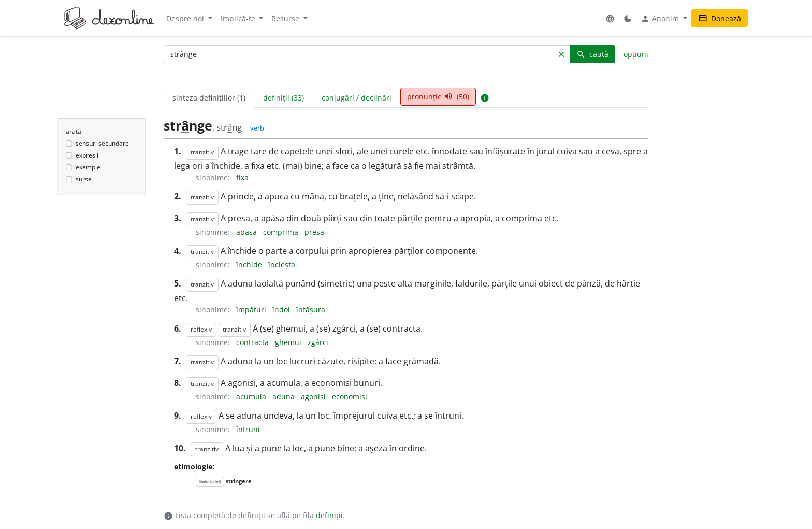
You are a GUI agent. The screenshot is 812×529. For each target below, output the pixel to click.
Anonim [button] (661, 19)
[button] (610, 18)
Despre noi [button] (186, 18)
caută (592, 54)
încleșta (282, 264)
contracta (253, 342)
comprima (282, 232)
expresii (87, 155)
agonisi (314, 397)
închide (250, 264)
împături (252, 310)
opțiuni (636, 54)
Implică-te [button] (239, 18)
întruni (248, 429)
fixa (242, 177)
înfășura (311, 310)
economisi (350, 397)
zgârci (318, 342)
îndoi (282, 310)
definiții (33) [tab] (284, 98)
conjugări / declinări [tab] (357, 98)
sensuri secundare (102, 143)
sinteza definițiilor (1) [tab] (209, 98)
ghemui (289, 342)
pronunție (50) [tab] (438, 97)
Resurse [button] (286, 18)
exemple (88, 167)
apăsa (248, 232)
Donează (720, 18)
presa (314, 232)
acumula (252, 397)
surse (84, 179)
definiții (329, 515)
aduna (285, 397)
